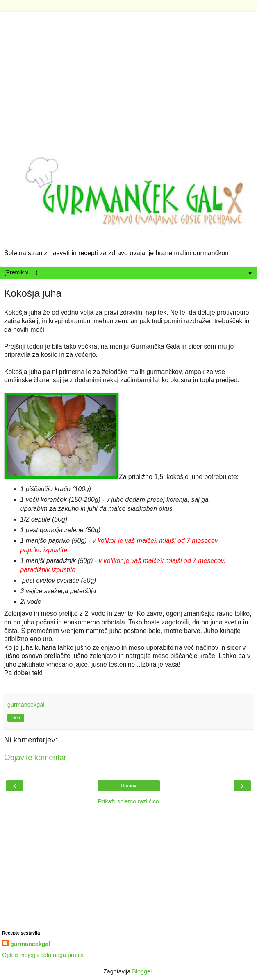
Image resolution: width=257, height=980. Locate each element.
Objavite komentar (35, 757)
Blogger (142, 971)
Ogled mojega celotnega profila (43, 955)
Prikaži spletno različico (129, 801)
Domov (128, 786)
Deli (16, 718)
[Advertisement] (128, 70)
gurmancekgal (30, 944)
